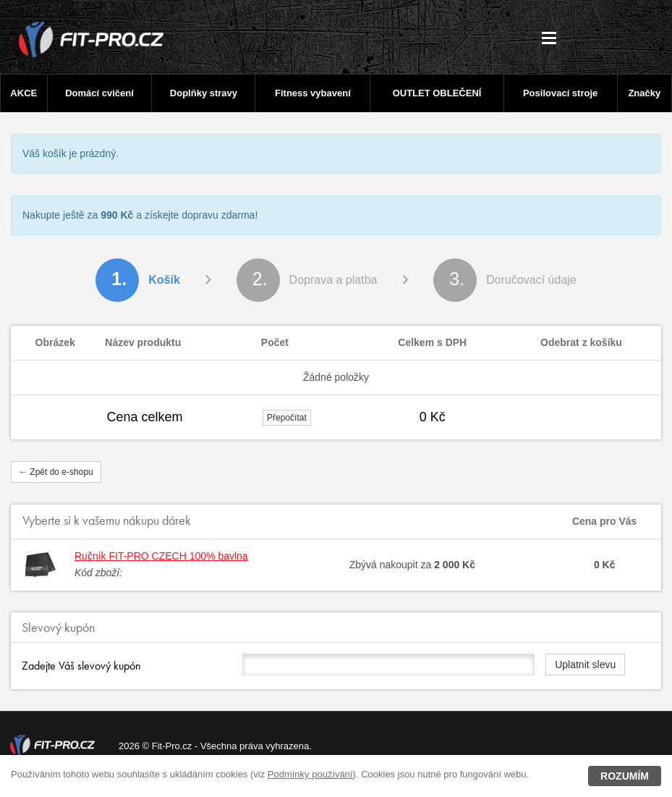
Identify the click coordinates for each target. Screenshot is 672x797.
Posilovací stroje (560, 93)
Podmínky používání (310, 774)
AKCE (24, 93)
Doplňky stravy (204, 93)
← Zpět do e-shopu (56, 472)
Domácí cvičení (99, 93)
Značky (644, 93)
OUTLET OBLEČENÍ (437, 93)
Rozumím (625, 776)
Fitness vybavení (313, 93)
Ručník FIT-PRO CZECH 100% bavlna (161, 556)
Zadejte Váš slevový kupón (81, 666)
